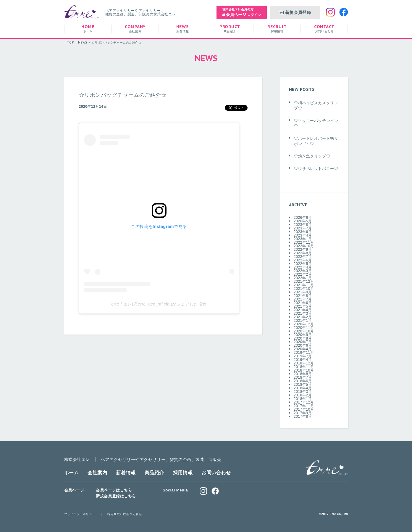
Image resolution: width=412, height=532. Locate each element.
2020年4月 (303, 349)
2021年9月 (303, 292)
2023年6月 (303, 232)
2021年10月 (304, 289)
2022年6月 (303, 260)
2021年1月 (303, 321)
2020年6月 (303, 345)
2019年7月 (303, 356)
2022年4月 (303, 267)
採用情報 (183, 473)
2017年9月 (303, 413)
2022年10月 (304, 246)
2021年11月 (304, 285)
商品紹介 (154, 473)
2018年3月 (303, 392)
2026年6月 (303, 218)
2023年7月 (303, 228)
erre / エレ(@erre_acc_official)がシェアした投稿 (159, 304)
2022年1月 (303, 278)
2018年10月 (304, 370)
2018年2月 (303, 395)
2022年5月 (303, 264)
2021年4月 (303, 310)
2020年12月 (304, 324)
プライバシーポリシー (80, 514)
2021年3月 (303, 314)
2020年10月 (304, 331)
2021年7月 (303, 299)
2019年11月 (304, 353)
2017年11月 (304, 406)
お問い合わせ (216, 473)
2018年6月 (303, 381)
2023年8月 (303, 225)
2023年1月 (303, 239)
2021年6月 (303, 303)
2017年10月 (304, 409)
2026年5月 (303, 221)
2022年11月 (304, 242)
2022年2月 (303, 274)
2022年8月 (303, 253)
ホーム (72, 473)
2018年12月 (304, 363)
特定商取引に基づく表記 (125, 514)
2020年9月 (303, 335)
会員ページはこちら (114, 490)
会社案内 (97, 473)
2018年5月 (303, 385)
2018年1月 (303, 399)
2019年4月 (303, 360)
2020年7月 (303, 342)
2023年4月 (303, 235)
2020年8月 (303, 338)
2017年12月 (304, 402)
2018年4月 (303, 388)
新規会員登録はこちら (116, 496)
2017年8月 (303, 417)
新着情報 (126, 473)
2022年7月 (303, 257)
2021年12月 (304, 282)
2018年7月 (303, 377)
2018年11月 (304, 367)
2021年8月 (303, 296)
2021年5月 (303, 306)
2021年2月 (303, 317)
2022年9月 (303, 250)
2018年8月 (303, 374)
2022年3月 (303, 271)
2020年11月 (304, 328)
